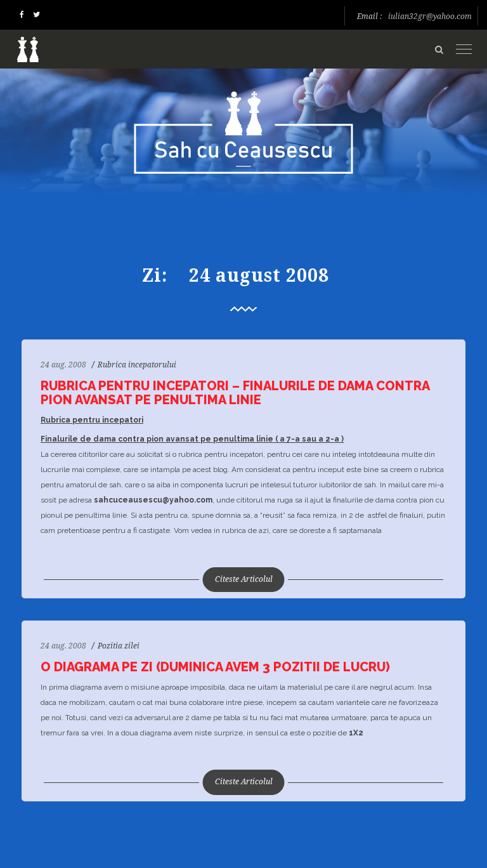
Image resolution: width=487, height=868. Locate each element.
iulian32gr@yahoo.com (430, 16)
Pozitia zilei (119, 646)
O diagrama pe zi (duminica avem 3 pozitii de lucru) (215, 667)
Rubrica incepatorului (137, 365)
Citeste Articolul (244, 579)
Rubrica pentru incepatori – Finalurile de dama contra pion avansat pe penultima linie (235, 393)
